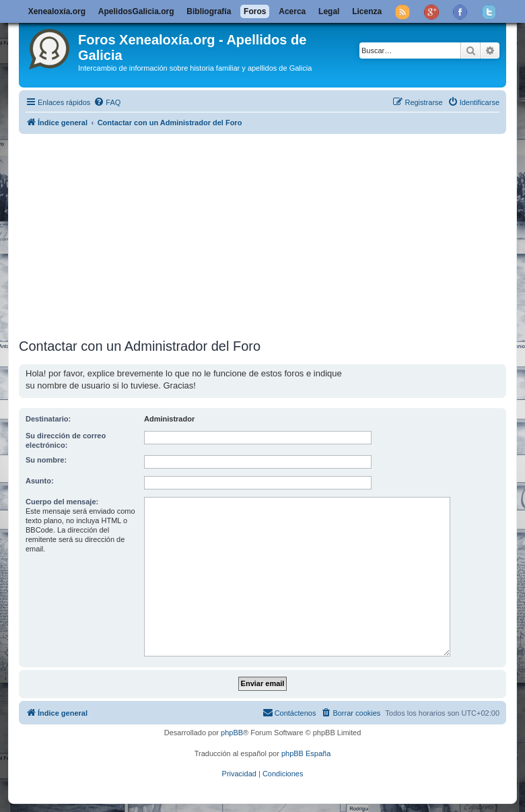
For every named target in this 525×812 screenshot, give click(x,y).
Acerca (292, 11)
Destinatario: (48, 419)
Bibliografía (209, 11)
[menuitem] (107, 102)
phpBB (232, 733)
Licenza (367, 11)
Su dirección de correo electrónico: (66, 440)
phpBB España (306, 753)
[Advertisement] (272, 234)
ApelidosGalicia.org (136, 11)
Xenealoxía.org (57, 11)
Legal (329, 11)
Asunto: (40, 481)
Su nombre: (46, 460)
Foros (255, 11)
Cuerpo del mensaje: (62, 502)
